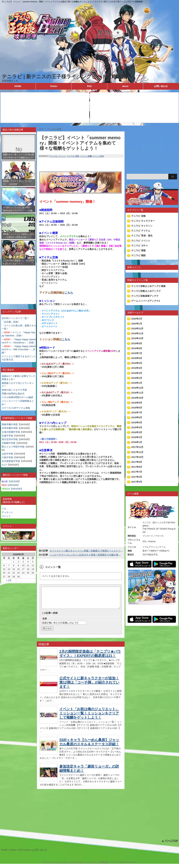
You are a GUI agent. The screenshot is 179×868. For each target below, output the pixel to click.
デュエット (7, 512)
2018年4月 (137, 427)
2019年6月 (137, 358)
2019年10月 (137, 338)
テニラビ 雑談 (138, 255)
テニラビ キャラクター (143, 221)
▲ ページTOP (170, 845)
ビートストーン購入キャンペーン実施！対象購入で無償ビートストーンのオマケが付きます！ (98, 551)
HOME (18, 86)
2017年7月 (137, 472)
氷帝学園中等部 (10, 428)
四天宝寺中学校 (10, 439)
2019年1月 (137, 383)
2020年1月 (137, 324)
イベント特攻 (98, 156)
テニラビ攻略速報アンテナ (145, 296)
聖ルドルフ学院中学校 (13, 447)
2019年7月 (137, 353)
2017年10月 (137, 457)
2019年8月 (137, 348)
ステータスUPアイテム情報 (16, 408)
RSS (89, 86)
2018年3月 (137, 432)
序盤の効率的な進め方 (13, 394)
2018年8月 (137, 408)
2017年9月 (137, 462)
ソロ (4, 509)
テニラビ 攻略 (138, 216)
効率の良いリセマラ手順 (14, 390)
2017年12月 (137, 447)
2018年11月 (137, 393)
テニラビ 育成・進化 (142, 236)
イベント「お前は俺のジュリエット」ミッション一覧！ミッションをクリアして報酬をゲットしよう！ (89, 717)
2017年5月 (137, 482)
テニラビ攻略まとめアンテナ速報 (148, 286)
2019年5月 (137, 363)
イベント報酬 (86, 156)
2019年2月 (137, 378)
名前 (45, 623)
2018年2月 (137, 437)
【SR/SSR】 (11, 481)
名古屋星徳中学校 (11, 461)
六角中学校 (7, 457)
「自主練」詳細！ (11, 322)
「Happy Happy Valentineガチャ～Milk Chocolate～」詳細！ (19, 349)
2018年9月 (137, 403)
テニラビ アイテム (141, 231)
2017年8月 (137, 467)
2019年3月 (137, 373)
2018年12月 (137, 388)
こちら (69, 293)
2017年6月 (137, 477)
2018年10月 (137, 398)
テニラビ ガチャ (140, 246)
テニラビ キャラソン (142, 226)
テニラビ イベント (58, 156)
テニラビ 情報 (73, 156)
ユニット (6, 516)
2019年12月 (137, 329)
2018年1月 (137, 442)
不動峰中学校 (9, 443)
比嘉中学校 (7, 436)
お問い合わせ (161, 86)
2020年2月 (137, 319)
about (125, 86)
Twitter (54, 86)
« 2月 (9, 580)
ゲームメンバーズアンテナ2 (146, 301)
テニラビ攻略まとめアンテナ (146, 291)
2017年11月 (137, 452)
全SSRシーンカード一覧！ (16, 318)
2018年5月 (137, 423)
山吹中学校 (7, 454)
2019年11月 (137, 333)
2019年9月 (137, 343)
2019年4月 (137, 368)
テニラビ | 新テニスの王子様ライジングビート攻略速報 (64, 77)
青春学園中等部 (10, 424)
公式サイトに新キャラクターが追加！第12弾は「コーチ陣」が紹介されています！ (89, 687)
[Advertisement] (18, 282)
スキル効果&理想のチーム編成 (17, 397)
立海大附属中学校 (11, 432)
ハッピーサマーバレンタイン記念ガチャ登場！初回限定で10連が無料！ (86, 555)
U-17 (4, 465)
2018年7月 (137, 413)
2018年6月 (137, 417)
